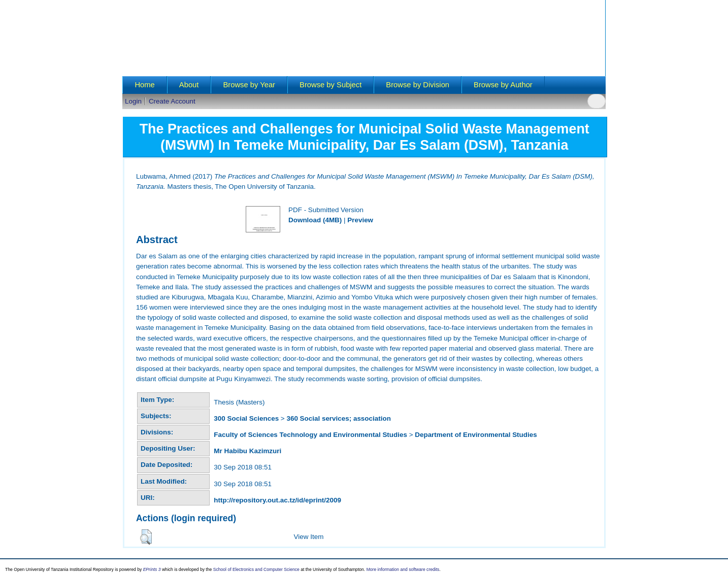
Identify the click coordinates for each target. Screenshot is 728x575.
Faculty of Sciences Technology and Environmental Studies (310, 435)
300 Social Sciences (246, 418)
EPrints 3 (152, 569)
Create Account (172, 101)
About (189, 85)
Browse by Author (503, 85)
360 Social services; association (338, 418)
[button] (146, 537)
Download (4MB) (315, 220)
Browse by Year (249, 85)
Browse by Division (418, 85)
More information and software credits (403, 569)
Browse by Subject (330, 85)
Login (133, 101)
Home (144, 85)
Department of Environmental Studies (476, 435)
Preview (360, 220)
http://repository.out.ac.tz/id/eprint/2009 (277, 500)
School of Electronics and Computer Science (256, 569)
